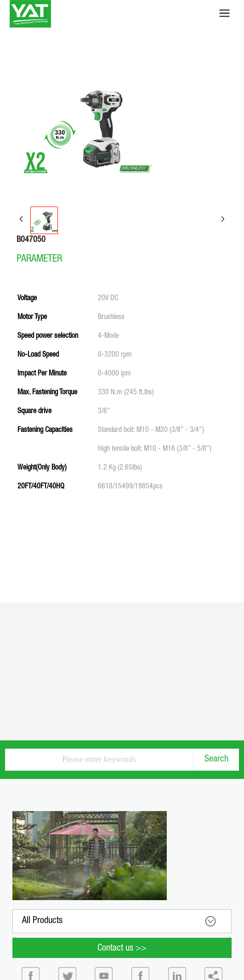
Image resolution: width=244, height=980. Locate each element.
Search (216, 760)
